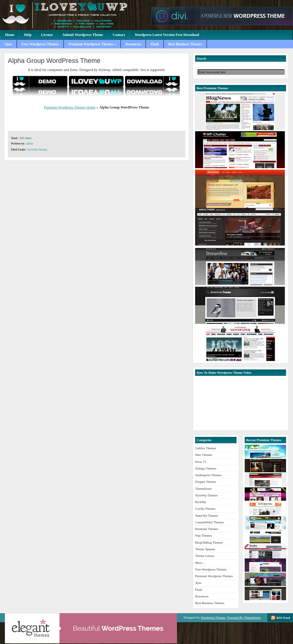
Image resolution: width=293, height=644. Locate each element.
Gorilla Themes (205, 509)
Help (28, 35)
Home (10, 35)
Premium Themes (207, 529)
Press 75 (201, 462)
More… (200, 563)
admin (30, 143)
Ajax (8, 44)
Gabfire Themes (206, 448)
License (47, 35)
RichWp (201, 502)
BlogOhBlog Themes (209, 542)
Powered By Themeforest (244, 617)
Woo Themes (204, 455)
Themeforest (203, 489)
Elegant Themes (206, 482)
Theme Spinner (205, 549)
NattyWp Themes (207, 516)
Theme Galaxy (205, 556)
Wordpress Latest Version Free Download (167, 35)
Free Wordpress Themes (40, 44)
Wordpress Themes (213, 617)
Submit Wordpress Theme (83, 35)
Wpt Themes (203, 535)
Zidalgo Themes (206, 468)
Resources (133, 44)
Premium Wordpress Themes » (92, 44)
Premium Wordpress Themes (74, 15)
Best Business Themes (185, 44)
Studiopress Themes (208, 475)
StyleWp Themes (37, 150)
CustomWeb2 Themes (209, 522)
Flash (155, 44)
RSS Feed (283, 618)
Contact (119, 35)
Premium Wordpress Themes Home (70, 107)
